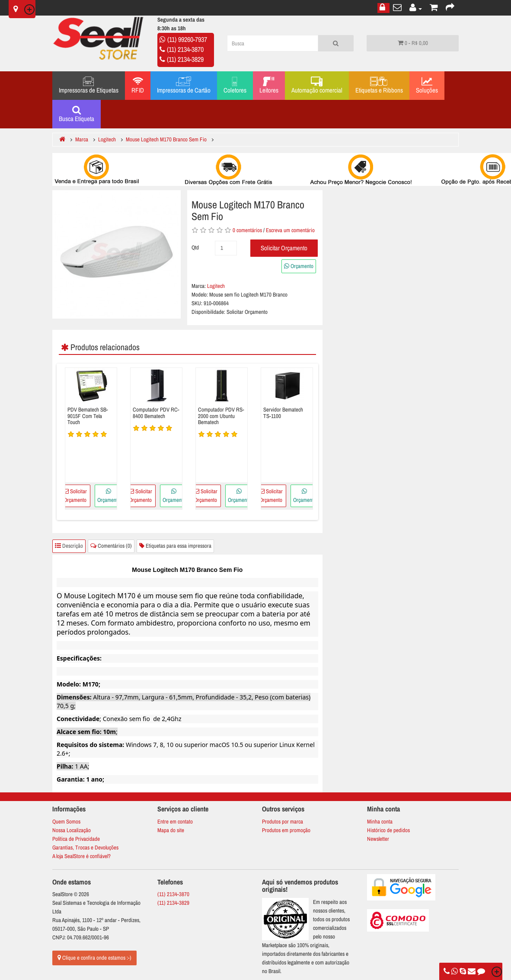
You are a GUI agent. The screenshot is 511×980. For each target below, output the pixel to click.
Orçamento (299, 266)
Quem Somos (66, 822)
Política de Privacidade (76, 839)
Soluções (427, 86)
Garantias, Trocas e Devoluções (85, 848)
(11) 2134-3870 (185, 49)
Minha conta (380, 822)
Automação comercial (317, 86)
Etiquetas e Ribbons (379, 86)
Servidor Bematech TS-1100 (283, 413)
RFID (138, 86)
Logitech (216, 286)
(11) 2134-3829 (185, 59)
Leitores (269, 86)
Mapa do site (171, 830)
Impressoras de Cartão (184, 86)
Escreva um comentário (290, 230)
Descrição (69, 546)
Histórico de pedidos (388, 830)
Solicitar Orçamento (284, 248)
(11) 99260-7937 (187, 39)
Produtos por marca (283, 822)
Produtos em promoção (286, 830)
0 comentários (247, 230)
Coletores (235, 86)
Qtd (195, 247)
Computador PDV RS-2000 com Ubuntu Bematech (221, 416)
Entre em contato (175, 822)
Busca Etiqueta (77, 114)
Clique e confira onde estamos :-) (94, 958)
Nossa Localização (72, 830)
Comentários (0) (111, 546)
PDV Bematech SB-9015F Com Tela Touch (88, 416)
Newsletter (378, 839)
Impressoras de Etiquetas (89, 86)
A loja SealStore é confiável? (81, 856)
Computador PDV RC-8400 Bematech (156, 413)
